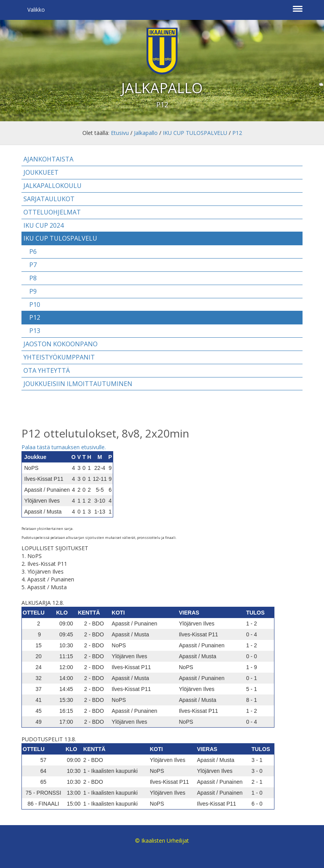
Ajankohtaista (48, 159)
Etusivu (120, 133)
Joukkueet (41, 172)
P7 (33, 265)
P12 (237, 133)
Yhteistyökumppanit (59, 357)
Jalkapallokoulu (53, 186)
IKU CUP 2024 (44, 225)
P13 (35, 331)
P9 (33, 291)
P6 (33, 252)
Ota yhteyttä (47, 370)
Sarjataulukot (49, 199)
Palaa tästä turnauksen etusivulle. (64, 447)
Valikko (36, 10)
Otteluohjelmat (52, 212)
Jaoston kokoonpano (61, 344)
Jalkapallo (146, 133)
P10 (35, 305)
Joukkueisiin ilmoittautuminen (78, 384)
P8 (33, 278)
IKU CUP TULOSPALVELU (195, 133)
